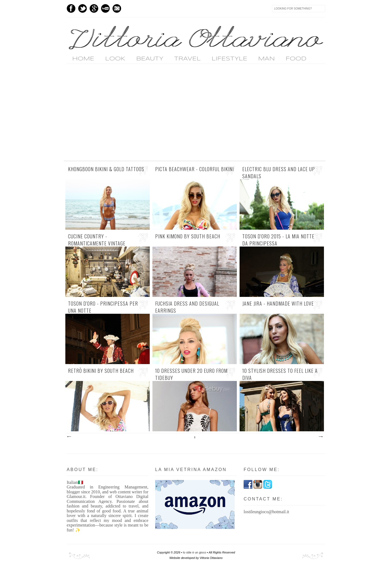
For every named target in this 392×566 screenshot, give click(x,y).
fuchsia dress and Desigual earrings (187, 307)
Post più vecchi (320, 437)
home (83, 59)
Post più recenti (69, 437)
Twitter (82, 8)
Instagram (117, 8)
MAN (266, 59)
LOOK (115, 59)
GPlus (94, 8)
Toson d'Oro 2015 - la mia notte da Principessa (278, 240)
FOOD (296, 59)
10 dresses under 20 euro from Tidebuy (191, 374)
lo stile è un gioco (195, 552)
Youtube (105, 8)
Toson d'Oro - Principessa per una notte (103, 307)
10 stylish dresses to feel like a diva (280, 374)
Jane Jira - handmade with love (278, 304)
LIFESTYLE (229, 59)
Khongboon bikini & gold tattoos (106, 169)
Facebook (71, 8)
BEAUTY (150, 59)
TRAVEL (187, 59)
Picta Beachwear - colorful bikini (195, 169)
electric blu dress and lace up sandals (279, 173)
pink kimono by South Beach (188, 236)
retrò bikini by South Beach (101, 371)
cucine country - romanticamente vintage (97, 240)
